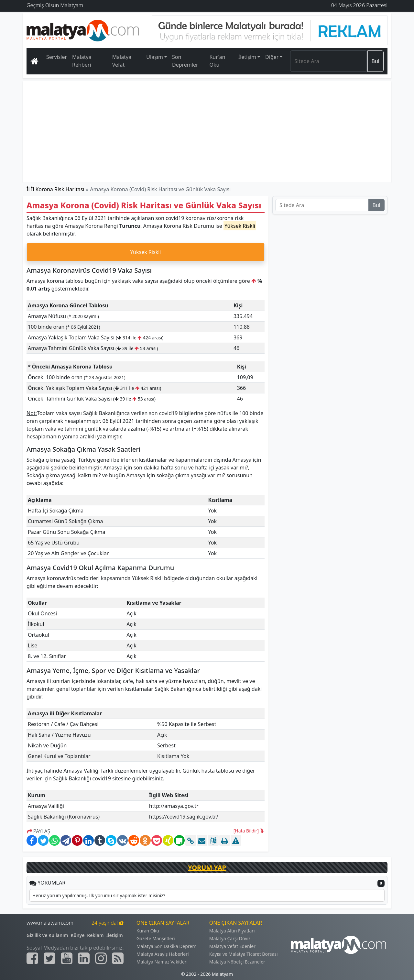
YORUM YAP (207, 868)
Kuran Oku (148, 931)
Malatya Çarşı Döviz (230, 938)
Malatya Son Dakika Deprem (167, 946)
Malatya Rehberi (82, 61)
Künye (78, 935)
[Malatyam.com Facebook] (32, 958)
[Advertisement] (207, 131)
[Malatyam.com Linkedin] (84, 958)
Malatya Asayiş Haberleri (163, 954)
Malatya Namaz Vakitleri (162, 962)
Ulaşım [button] (155, 57)
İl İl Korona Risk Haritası (55, 189)
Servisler (57, 57)
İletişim (114, 935)
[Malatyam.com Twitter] (49, 958)
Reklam (95, 935)
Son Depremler (185, 61)
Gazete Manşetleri (156, 938)
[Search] (328, 61)
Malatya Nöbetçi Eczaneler (237, 962)
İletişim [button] (247, 57)
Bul (376, 61)
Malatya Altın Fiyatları (232, 931)
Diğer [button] (272, 57)
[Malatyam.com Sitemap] (118, 958)
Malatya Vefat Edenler (232, 946)
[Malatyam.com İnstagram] (101, 958)
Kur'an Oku (217, 61)
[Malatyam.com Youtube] (67, 958)
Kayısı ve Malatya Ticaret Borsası (244, 954)
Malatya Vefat (122, 61)
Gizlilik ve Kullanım (47, 935)
